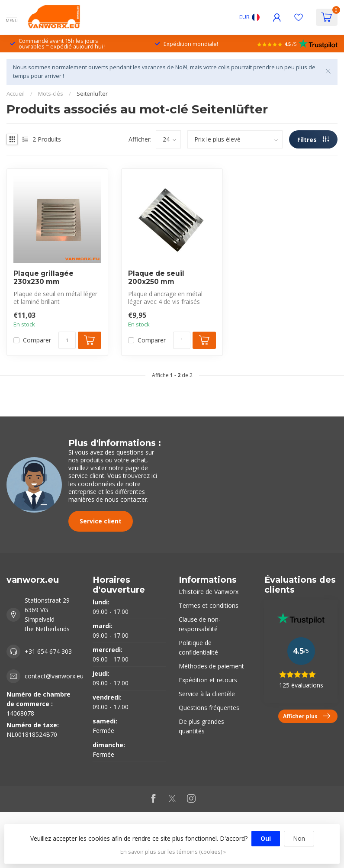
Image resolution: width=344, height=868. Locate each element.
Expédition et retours (208, 680)
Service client (101, 521)
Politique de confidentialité (198, 647)
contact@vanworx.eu (54, 676)
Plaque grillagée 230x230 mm (43, 278)
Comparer (37, 340)
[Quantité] (67, 340)
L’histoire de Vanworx (209, 592)
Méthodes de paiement (211, 666)
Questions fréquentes (209, 708)
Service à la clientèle (207, 694)
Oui (266, 838)
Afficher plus (307, 716)
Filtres (313, 140)
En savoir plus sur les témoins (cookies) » (173, 852)
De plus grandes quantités (201, 726)
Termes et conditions (209, 605)
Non (299, 838)
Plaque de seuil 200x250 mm (156, 278)
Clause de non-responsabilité (200, 624)
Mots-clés (51, 94)
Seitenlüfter (92, 94)
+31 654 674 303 (48, 651)
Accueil (16, 94)
